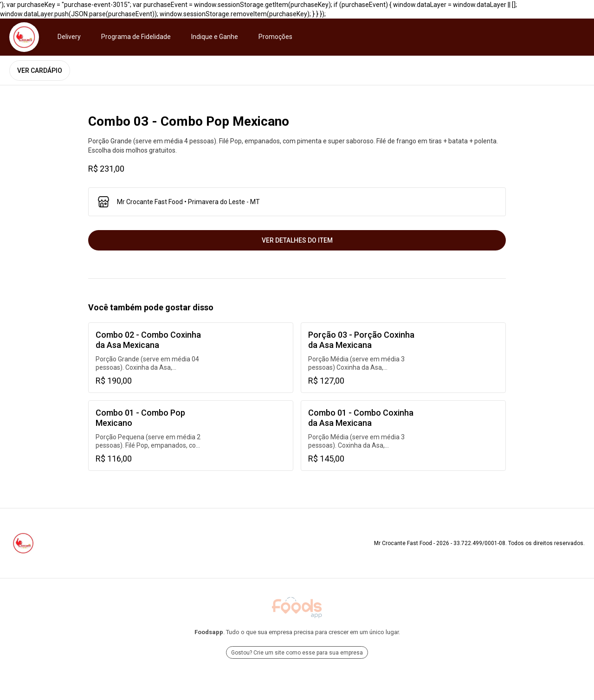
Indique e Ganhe (215, 37)
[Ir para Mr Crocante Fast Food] (24, 37)
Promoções (275, 37)
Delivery (69, 37)
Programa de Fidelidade (136, 37)
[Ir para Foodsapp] (297, 608)
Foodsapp (209, 632)
